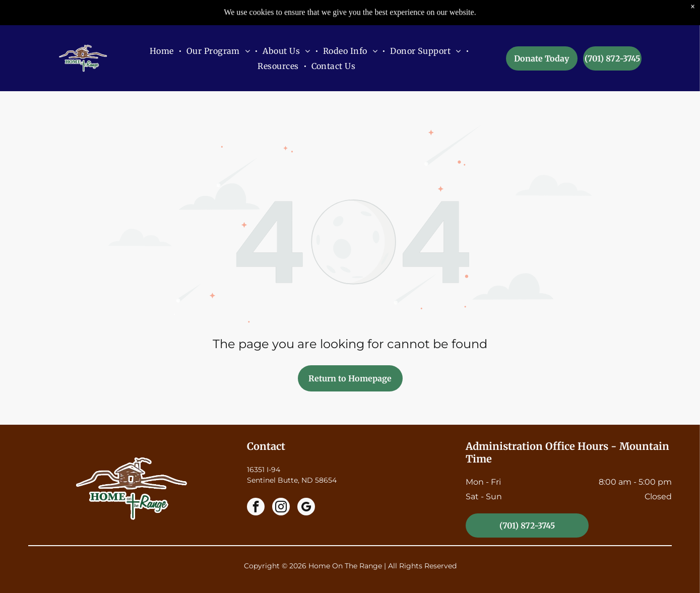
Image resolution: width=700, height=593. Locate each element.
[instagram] (281, 508)
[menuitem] (163, 25)
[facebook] (256, 508)
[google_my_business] (306, 508)
